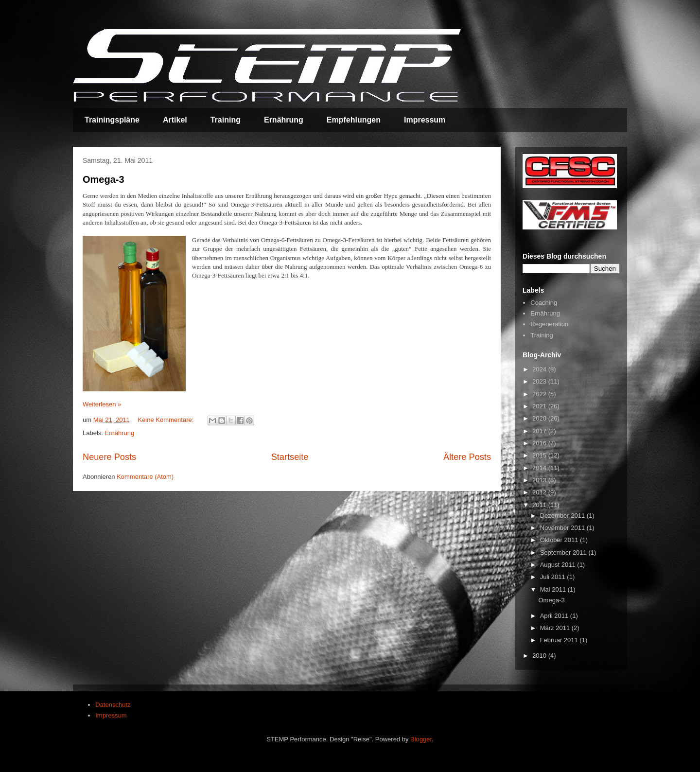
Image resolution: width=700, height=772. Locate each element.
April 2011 (555, 616)
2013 (540, 480)
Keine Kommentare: (166, 420)
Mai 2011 (554, 589)
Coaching (544, 303)
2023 (540, 381)
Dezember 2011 (563, 516)
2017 (540, 431)
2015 (540, 455)
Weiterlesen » (102, 404)
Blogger (421, 739)
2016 (540, 443)
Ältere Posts (467, 457)
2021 (540, 406)
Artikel (175, 120)
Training (226, 120)
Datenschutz (113, 705)
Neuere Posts (109, 457)
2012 (540, 492)
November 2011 (563, 528)
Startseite (290, 457)
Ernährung (284, 120)
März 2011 (556, 628)
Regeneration (549, 324)
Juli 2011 (554, 577)
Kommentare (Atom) (145, 477)
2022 (540, 394)
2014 (540, 468)
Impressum (425, 120)
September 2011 (564, 553)
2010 (540, 656)
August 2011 (559, 565)
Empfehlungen (354, 120)
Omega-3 (104, 179)
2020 (540, 418)
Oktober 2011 (560, 540)
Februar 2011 (560, 640)
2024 (540, 369)
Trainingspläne (112, 120)
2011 (540, 505)
